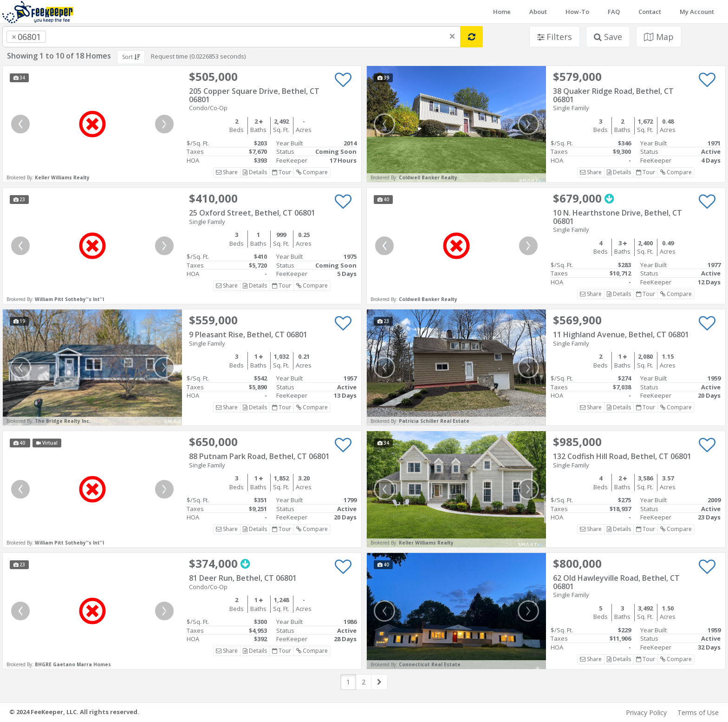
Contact (650, 12)
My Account (697, 12)
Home (502, 12)
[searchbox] (67, 37)
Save (608, 37)
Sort (131, 57)
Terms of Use (698, 712)
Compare (312, 172)
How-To (577, 12)
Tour (282, 172)
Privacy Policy (646, 712)
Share (227, 172)
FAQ (614, 12)
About (538, 12)
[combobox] (231, 37)
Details (255, 172)
